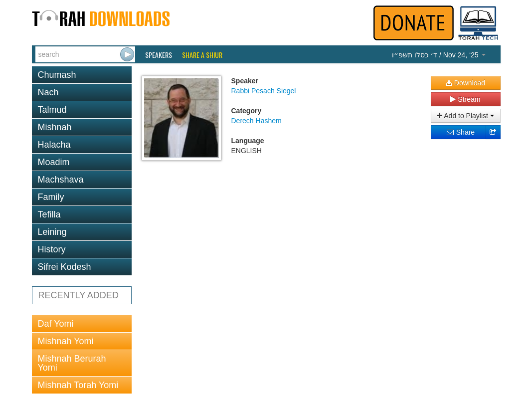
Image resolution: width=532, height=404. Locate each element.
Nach (48, 92)
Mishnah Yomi (66, 341)
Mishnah (55, 127)
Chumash (57, 75)
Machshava (61, 180)
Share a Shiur (202, 55)
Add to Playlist (465, 116)
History (52, 249)
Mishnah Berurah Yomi (72, 363)
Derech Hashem (257, 121)
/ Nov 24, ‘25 (439, 55)
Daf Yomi (56, 324)
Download (465, 83)
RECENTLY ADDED (79, 295)
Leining (52, 232)
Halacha (54, 145)
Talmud (52, 110)
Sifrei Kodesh (65, 267)
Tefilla (49, 214)
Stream (465, 99)
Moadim (54, 162)
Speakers (159, 55)
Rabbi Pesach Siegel (264, 91)
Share (460, 132)
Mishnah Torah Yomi (78, 385)
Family (51, 197)
